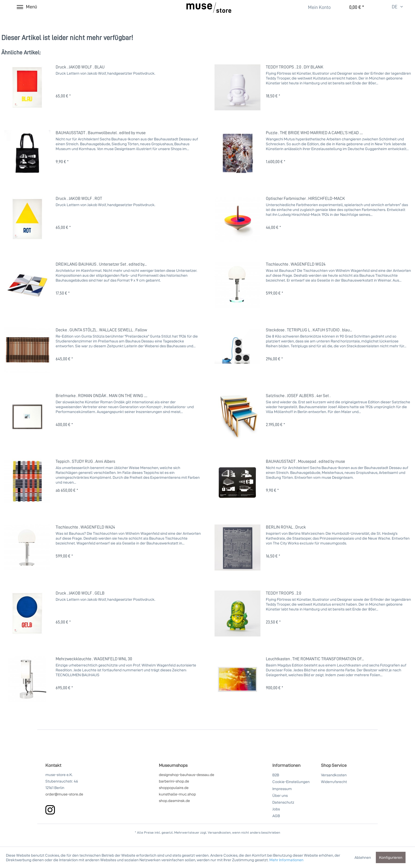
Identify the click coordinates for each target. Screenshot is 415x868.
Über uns (280, 795)
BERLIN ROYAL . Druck (286, 527)
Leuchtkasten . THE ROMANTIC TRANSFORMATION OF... (315, 659)
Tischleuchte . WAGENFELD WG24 (296, 264)
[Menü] (27, 7)
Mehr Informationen (286, 860)
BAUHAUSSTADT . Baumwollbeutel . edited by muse (101, 133)
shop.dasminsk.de (174, 801)
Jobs (276, 809)
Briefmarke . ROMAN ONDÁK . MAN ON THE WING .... (101, 395)
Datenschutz (283, 802)
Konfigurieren (391, 857)
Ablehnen (363, 857)
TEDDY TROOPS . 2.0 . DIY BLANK (295, 67)
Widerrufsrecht (334, 782)
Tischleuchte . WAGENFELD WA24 (85, 527)
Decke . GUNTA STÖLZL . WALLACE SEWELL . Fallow (101, 330)
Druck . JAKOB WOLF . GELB (80, 593)
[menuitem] (316, 7)
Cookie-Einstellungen (291, 782)
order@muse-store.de (64, 794)
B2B (276, 775)
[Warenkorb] (351, 8)
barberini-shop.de (174, 781)
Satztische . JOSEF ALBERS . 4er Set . (298, 395)
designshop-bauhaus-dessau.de (187, 775)
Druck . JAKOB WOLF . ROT (79, 198)
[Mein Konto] (316, 8)
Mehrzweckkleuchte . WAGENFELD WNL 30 (94, 659)
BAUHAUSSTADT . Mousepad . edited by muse (305, 461)
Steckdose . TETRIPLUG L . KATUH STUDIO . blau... (309, 330)
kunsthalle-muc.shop (177, 794)
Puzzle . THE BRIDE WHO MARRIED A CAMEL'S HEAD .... (314, 133)
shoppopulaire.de (174, 788)
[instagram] (50, 810)
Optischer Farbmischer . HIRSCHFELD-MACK (305, 198)
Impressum (282, 789)
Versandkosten (334, 775)
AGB (276, 816)
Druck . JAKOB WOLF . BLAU (80, 67)
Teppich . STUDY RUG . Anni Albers (85, 461)
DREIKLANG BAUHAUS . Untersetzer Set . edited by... (101, 264)
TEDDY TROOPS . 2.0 (284, 593)
